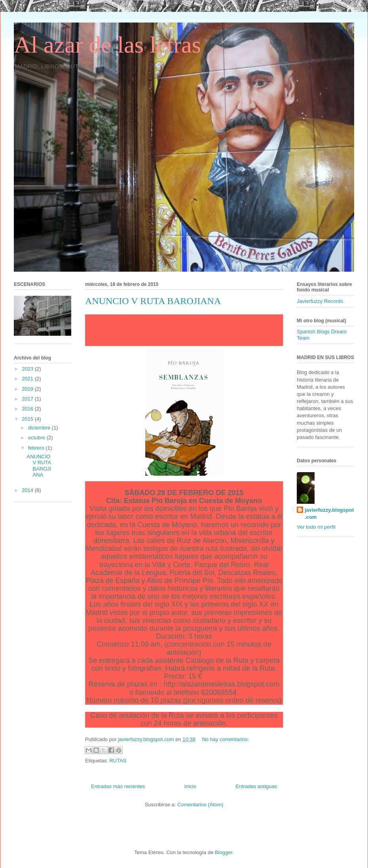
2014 (28, 490)
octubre (37, 438)
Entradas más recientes (118, 786)
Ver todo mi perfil (316, 527)
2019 (28, 389)
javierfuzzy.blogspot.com (329, 513)
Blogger (224, 852)
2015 (28, 419)
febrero (37, 448)
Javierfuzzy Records (320, 301)
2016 (28, 409)
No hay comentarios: (225, 739)
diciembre (40, 428)
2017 (28, 399)
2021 (28, 379)
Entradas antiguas (256, 786)
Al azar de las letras (107, 45)
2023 (28, 369)
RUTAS (118, 761)
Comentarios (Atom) (200, 805)
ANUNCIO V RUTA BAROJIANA (153, 301)
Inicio (190, 786)
